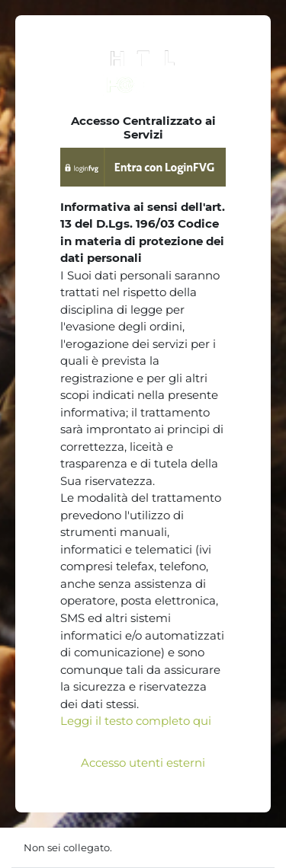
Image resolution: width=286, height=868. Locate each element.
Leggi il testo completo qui (136, 721)
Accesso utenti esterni (143, 763)
